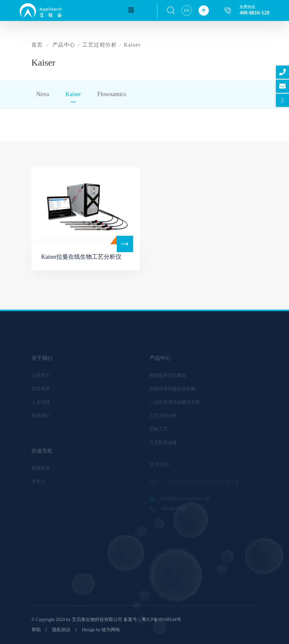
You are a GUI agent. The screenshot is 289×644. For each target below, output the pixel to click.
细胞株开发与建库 (168, 377)
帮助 (36, 630)
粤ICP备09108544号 (161, 620)
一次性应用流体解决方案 (175, 404)
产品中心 (64, 45)
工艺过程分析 (100, 45)
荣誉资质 (41, 391)
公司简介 (41, 377)
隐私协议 (61, 630)
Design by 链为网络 (101, 630)
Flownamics (112, 94)
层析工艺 (159, 431)
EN (187, 10)
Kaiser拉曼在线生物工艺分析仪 (82, 257)
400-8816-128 (254, 13)
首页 (37, 45)
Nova (43, 94)
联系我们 (41, 418)
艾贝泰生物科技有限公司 (97, 620)
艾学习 (38, 483)
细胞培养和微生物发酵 (173, 391)
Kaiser (132, 45)
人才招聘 (41, 404)
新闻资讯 (41, 470)
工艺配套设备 (163, 444)
